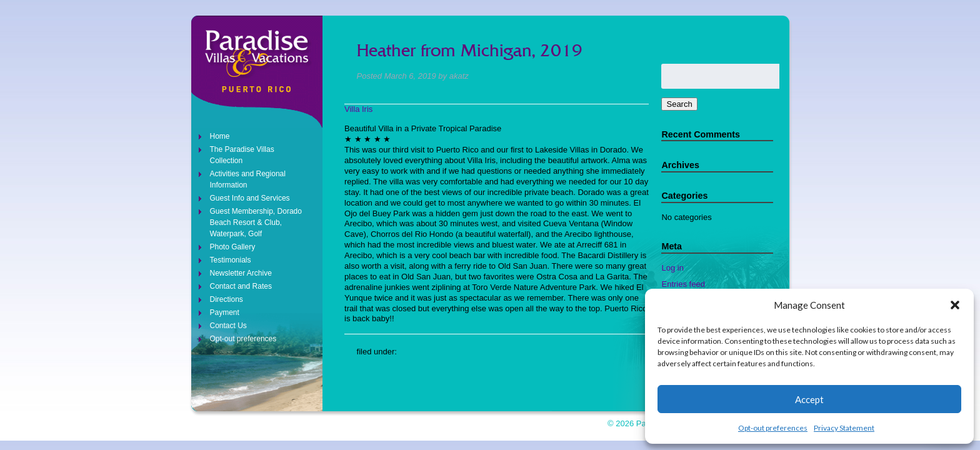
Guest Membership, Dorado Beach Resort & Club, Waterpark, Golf (256, 222)
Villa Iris (358, 109)
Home (220, 136)
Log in (672, 268)
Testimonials (231, 260)
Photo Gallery (233, 247)
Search (679, 104)
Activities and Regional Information (248, 179)
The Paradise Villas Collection (242, 155)
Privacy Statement (844, 428)
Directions (227, 299)
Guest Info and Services (250, 198)
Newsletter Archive (241, 273)
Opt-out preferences (773, 428)
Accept (809, 399)
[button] (955, 305)
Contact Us (228, 326)
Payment (225, 312)
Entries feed (683, 284)
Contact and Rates (241, 286)
